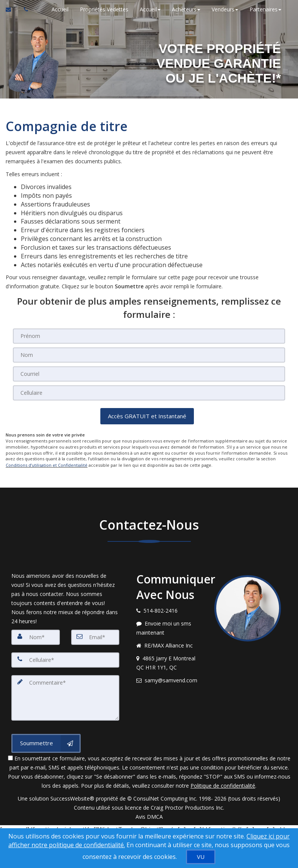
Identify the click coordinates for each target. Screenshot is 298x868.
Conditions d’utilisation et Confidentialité (47, 465)
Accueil (60, 9)
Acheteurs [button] (186, 9)
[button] (147, 416)
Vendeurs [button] (225, 9)
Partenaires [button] (265, 9)
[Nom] (149, 355)
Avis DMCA (149, 816)
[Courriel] (149, 374)
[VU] (201, 857)
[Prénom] (149, 336)
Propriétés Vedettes (104, 9)
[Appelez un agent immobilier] (24, 9)
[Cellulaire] (149, 393)
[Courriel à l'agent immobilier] (12, 9)
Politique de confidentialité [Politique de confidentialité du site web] (223, 785)
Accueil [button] (150, 9)
